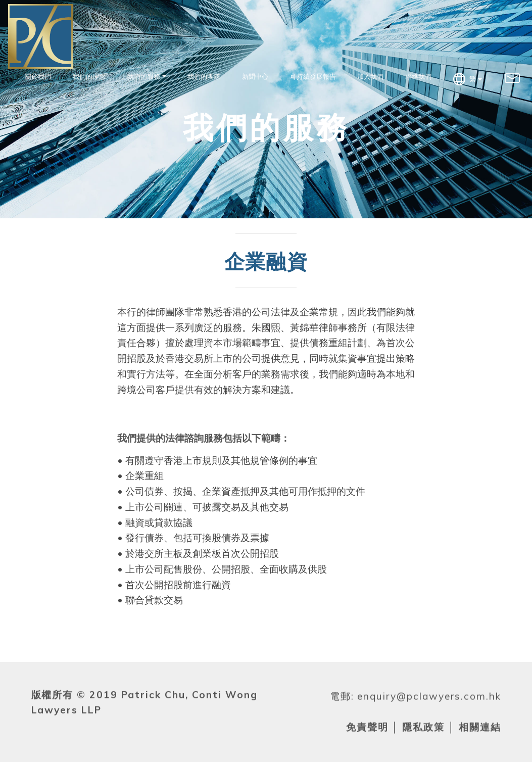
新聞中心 (255, 76)
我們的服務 (144, 76)
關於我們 (38, 76)
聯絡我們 (418, 76)
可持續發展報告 (313, 76)
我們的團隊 (204, 76)
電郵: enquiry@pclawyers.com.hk (416, 712)
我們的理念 (89, 76)
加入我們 (370, 76)
